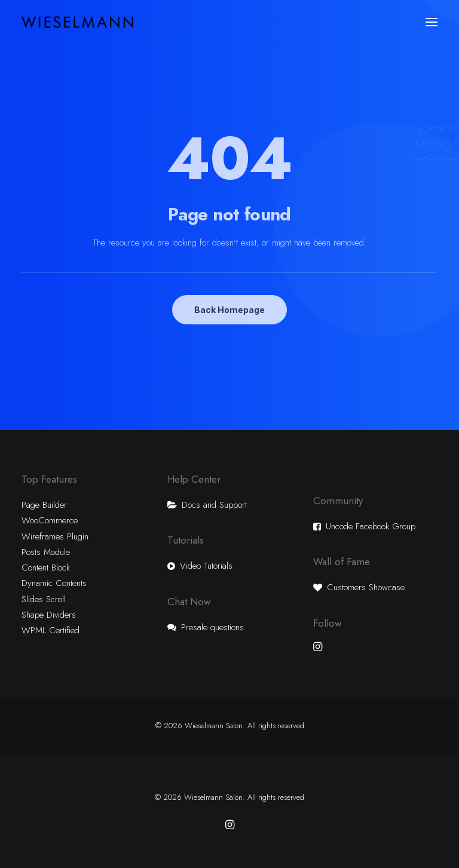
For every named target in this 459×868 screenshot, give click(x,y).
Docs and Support (214, 505)
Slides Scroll (44, 599)
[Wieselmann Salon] (77, 22)
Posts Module (46, 552)
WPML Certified (51, 630)
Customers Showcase (366, 587)
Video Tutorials (206, 566)
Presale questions (212, 627)
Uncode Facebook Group (371, 526)
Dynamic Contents (54, 583)
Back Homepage (229, 310)
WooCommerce (50, 520)
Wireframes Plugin (55, 536)
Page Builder (44, 505)
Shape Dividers (49, 615)
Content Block (46, 568)
